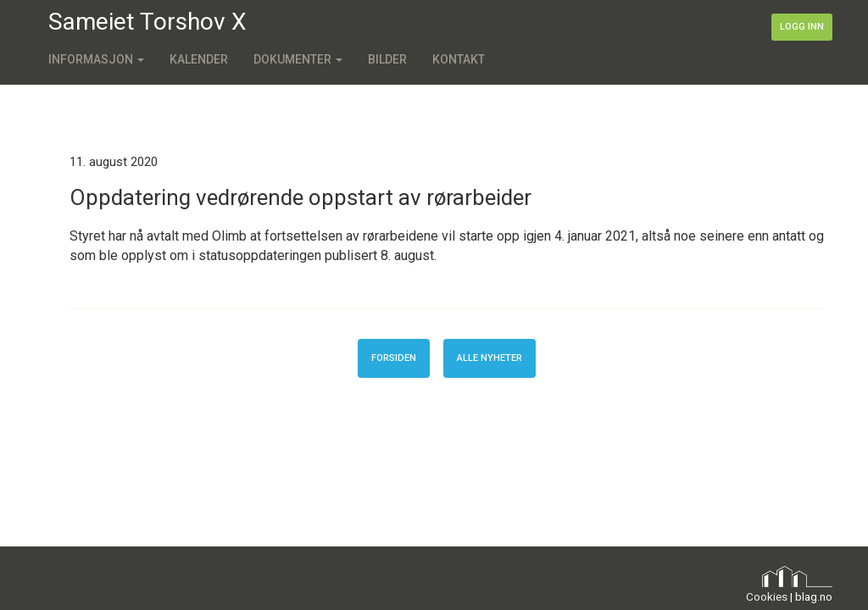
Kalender (199, 59)
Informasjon (96, 59)
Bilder (387, 59)
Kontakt (459, 59)
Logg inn (802, 27)
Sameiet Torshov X (147, 22)
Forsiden (394, 358)
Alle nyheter (490, 358)
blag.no (814, 596)
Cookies (767, 596)
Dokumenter (298, 59)
